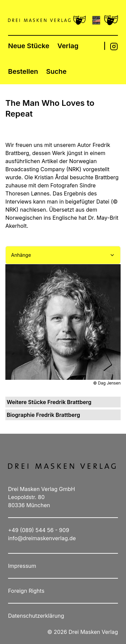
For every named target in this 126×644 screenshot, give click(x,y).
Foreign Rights (26, 591)
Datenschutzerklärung (36, 616)
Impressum (22, 566)
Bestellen (23, 71)
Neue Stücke (29, 46)
